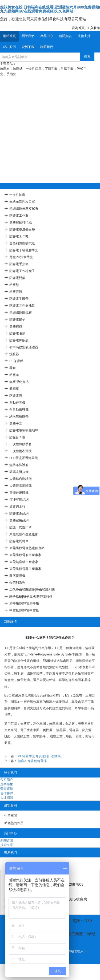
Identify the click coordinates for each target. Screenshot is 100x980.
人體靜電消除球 (21, 486)
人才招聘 (7, 798)
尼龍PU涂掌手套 (21, 257)
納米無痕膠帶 (19, 416)
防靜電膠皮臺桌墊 (22, 229)
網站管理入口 (77, 951)
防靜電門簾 (17, 278)
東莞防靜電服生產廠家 (25, 555)
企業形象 (7, 784)
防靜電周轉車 (19, 541)
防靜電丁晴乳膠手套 (24, 250)
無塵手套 (16, 423)
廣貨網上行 (17, 507)
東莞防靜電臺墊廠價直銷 (27, 548)
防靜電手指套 (19, 264)
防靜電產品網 (19, 513)
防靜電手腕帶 (19, 299)
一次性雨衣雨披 (21, 451)
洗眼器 (14, 354)
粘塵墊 (14, 285)
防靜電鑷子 (17, 319)
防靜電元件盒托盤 (22, 306)
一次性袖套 (17, 195)
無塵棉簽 (16, 326)
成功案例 (9, 47)
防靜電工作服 (19, 216)
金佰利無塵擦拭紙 (22, 243)
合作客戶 (7, 793)
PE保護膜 (16, 361)
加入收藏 (94, 28)
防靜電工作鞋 (19, 236)
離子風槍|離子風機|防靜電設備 (31, 597)
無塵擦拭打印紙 (21, 222)
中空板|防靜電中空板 (24, 610)
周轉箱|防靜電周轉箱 (24, 604)
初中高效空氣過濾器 (24, 347)
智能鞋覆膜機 (19, 493)
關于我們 (28, 36)
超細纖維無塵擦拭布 (24, 209)
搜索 (87, 56)
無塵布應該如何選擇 (32, 761)
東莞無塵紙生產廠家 (24, 562)
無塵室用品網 (19, 520)
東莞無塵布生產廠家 (24, 534)
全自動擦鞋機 (19, 410)
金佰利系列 (17, 583)
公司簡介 (7, 780)
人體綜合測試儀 (21, 479)
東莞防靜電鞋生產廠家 (25, 569)
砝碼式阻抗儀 (19, 472)
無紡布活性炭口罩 (22, 202)
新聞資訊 (65, 36)
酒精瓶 (14, 389)
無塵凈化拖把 (19, 382)
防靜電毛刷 (17, 333)
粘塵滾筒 (16, 292)
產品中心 (47, 36)
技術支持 (84, 36)
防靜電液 (16, 396)
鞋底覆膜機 (17, 576)
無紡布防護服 (19, 465)
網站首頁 (9, 36)
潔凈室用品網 (19, 500)
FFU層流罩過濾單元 (24, 458)
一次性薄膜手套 (21, 444)
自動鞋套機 (17, 403)
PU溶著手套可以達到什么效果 (39, 756)
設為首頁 (78, 28)
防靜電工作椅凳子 (22, 271)
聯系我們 (47, 47)
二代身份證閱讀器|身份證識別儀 (32, 590)
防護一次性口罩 (21, 527)
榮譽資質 (7, 789)
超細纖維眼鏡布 (21, 313)
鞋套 (13, 368)
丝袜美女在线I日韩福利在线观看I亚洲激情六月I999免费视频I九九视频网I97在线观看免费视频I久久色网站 (50, 9)
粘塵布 (14, 375)
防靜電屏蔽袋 (19, 340)
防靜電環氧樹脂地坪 (24, 430)
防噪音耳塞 (17, 437)
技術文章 (7, 845)
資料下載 (28, 47)
